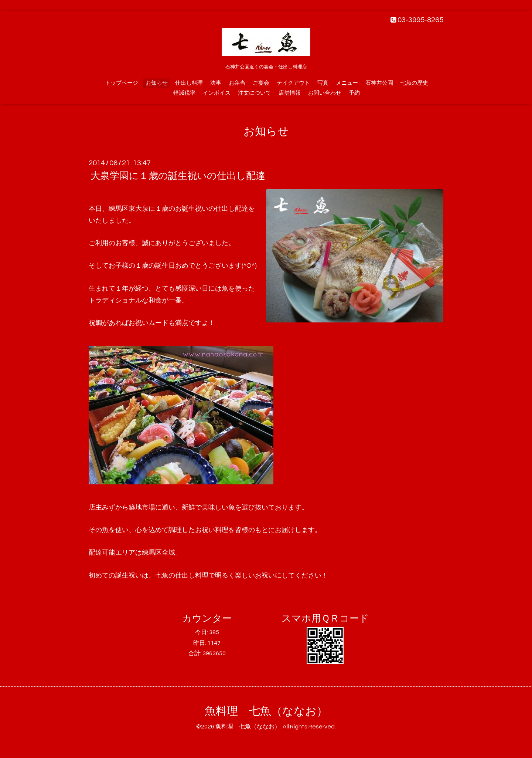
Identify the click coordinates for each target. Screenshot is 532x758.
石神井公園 (379, 83)
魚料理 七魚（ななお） (266, 711)
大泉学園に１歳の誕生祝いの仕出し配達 (178, 176)
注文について (255, 93)
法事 (216, 83)
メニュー (347, 83)
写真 (323, 83)
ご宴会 (261, 83)
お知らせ (157, 83)
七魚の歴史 (414, 83)
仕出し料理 (189, 83)
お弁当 (237, 83)
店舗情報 (290, 93)
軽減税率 (184, 93)
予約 (354, 93)
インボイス (217, 93)
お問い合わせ (325, 93)
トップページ (122, 83)
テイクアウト (293, 83)
